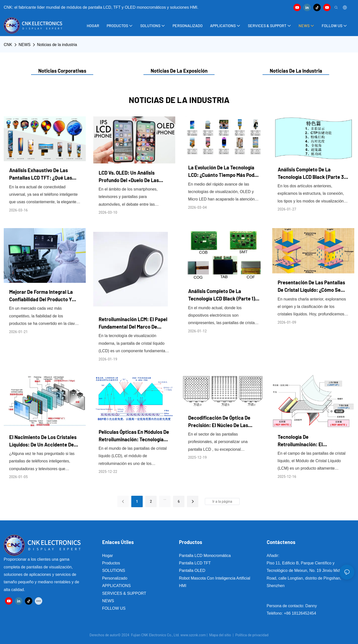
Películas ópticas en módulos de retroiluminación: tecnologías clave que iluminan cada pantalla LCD (134, 436)
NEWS (25, 45)
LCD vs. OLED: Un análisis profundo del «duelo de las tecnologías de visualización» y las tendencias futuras (134, 177)
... (165, 498)
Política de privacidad (252, 635)
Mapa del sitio (220, 635)
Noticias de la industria (57, 45)
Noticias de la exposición (179, 71)
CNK (8, 45)
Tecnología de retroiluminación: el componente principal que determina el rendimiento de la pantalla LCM (313, 441)
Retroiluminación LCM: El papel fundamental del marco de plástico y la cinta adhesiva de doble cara (133, 323)
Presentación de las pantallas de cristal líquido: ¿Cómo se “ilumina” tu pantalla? (311, 286)
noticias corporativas (62, 71)
